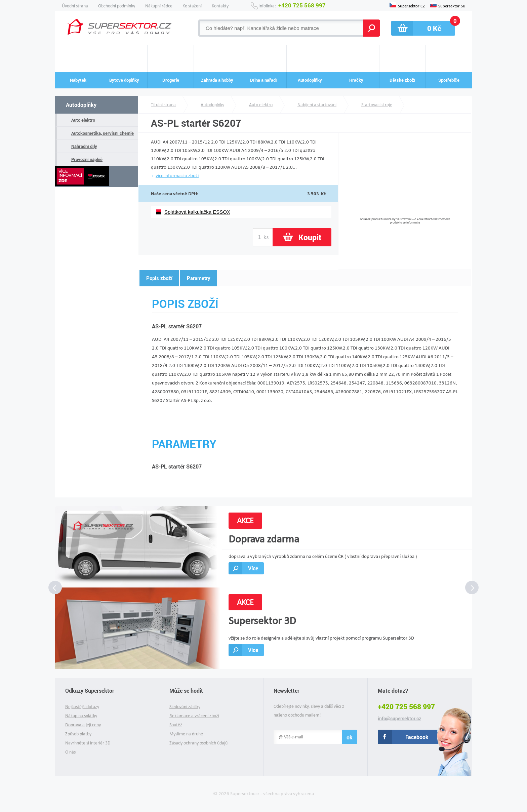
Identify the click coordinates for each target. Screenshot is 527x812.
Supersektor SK (452, 5)
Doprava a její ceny (83, 725)
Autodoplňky (81, 105)
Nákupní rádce (159, 6)
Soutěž (176, 725)
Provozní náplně (87, 159)
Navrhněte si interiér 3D (88, 743)
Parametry (199, 278)
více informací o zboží (177, 175)
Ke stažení (192, 6)
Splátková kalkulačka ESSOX (197, 212)
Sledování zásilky (185, 707)
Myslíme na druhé (186, 734)
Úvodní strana (75, 6)
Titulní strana (163, 105)
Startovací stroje (377, 105)
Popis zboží (159, 278)
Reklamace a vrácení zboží (194, 716)
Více (253, 568)
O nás (70, 752)
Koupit (310, 237)
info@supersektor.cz (399, 719)
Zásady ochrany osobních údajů (198, 743)
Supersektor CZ (411, 5)
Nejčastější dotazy (82, 707)
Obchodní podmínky (117, 6)
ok (350, 737)
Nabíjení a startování (317, 105)
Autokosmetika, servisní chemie (103, 133)
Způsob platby (78, 734)
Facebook (417, 737)
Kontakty (220, 6)
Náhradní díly (84, 146)
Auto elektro (83, 120)
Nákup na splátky (81, 716)
